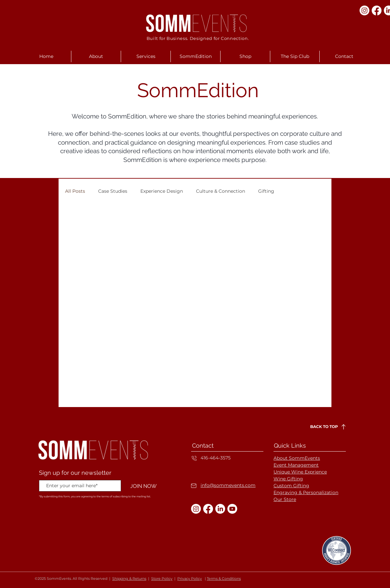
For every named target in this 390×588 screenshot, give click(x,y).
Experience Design (162, 191)
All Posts (75, 191)
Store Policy (162, 579)
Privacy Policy (190, 579)
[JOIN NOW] (143, 486)
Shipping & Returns (129, 579)
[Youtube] (232, 509)
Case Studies (113, 191)
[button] (96, 56)
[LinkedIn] (220, 509)
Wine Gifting (288, 479)
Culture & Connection (221, 191)
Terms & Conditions (224, 579)
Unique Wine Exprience (300, 472)
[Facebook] (377, 10)
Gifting (266, 191)
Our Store (285, 499)
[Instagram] (364, 10)
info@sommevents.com (228, 485)
